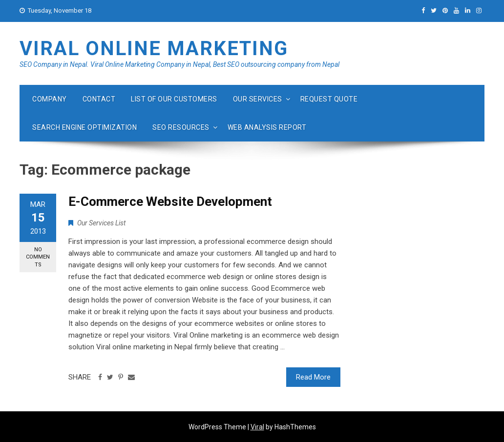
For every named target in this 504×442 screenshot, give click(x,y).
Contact (99, 99)
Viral (257, 427)
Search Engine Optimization (84, 127)
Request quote (329, 99)
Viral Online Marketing (154, 49)
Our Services (258, 99)
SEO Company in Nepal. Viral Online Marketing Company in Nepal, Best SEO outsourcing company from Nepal (179, 64)
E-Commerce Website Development (170, 201)
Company (50, 99)
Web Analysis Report (267, 127)
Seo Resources (181, 127)
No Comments (38, 257)
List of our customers (174, 99)
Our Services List (101, 223)
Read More (313, 377)
